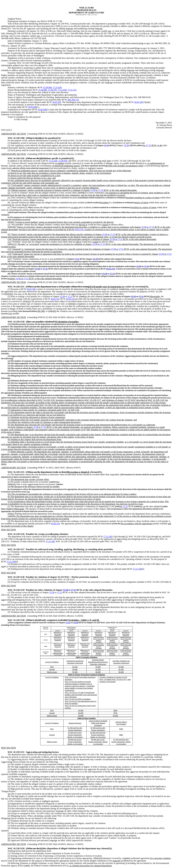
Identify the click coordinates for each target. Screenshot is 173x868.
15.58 (126, 145)
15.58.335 (52, 90)
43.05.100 (31, 289)
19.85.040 (32, 107)
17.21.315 (72, 90)
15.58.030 (63, 161)
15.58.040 (47, 87)
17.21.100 (108, 537)
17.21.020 (53, 161)
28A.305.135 (73, 100)
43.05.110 (79, 230)
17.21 (107, 145)
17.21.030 (57, 87)
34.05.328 (57, 102)
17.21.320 (11, 562)
